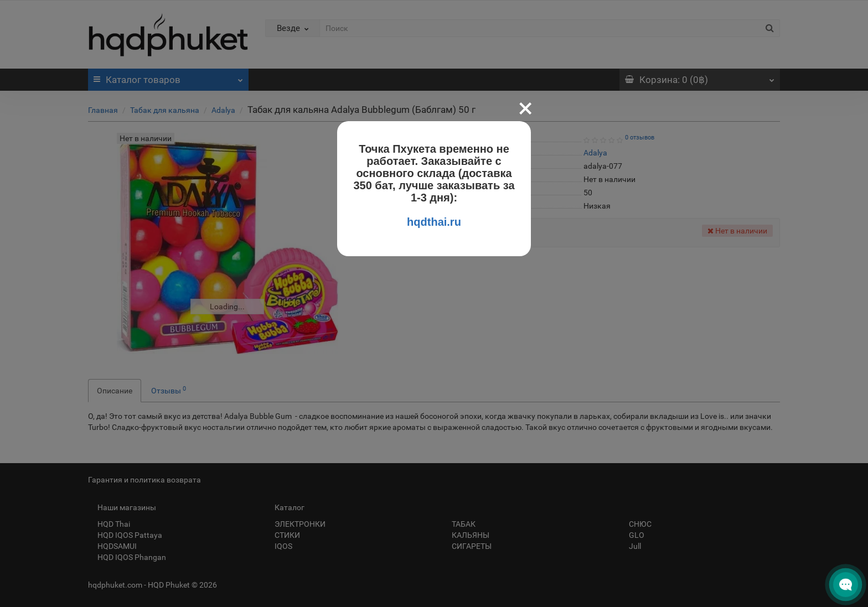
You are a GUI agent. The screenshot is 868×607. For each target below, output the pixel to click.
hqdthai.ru (434, 222)
